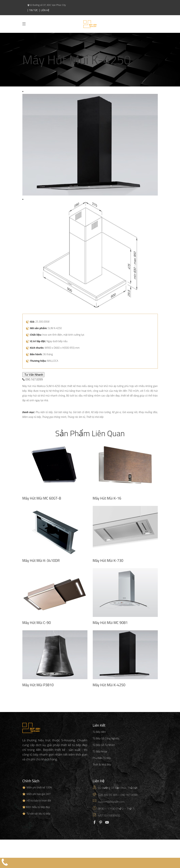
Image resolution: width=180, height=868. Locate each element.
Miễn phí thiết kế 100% (39, 787)
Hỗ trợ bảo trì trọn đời (39, 801)
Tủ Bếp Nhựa (100, 751)
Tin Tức (34, 10)
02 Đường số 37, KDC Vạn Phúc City (47, 5)
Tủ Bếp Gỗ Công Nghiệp (106, 738)
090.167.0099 (33, 379)
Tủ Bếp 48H (99, 732)
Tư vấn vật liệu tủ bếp (38, 814)
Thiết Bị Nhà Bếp (102, 765)
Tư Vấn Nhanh (33, 375)
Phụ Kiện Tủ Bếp (102, 758)
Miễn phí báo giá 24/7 (39, 794)
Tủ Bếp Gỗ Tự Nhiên (104, 745)
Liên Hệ (45, 10)
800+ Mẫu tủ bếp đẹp (38, 807)
